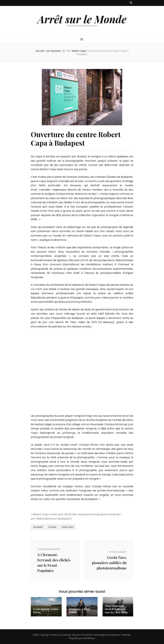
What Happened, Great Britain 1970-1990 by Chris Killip (116, 609)
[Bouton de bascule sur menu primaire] (82, 40)
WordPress (89, 638)
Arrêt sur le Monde (82, 19)
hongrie (52, 527)
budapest (38, 527)
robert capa (68, 527)
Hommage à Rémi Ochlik (79, 611)
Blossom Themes (121, 635)
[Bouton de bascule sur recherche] (131, 3)
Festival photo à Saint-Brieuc (46, 611)
